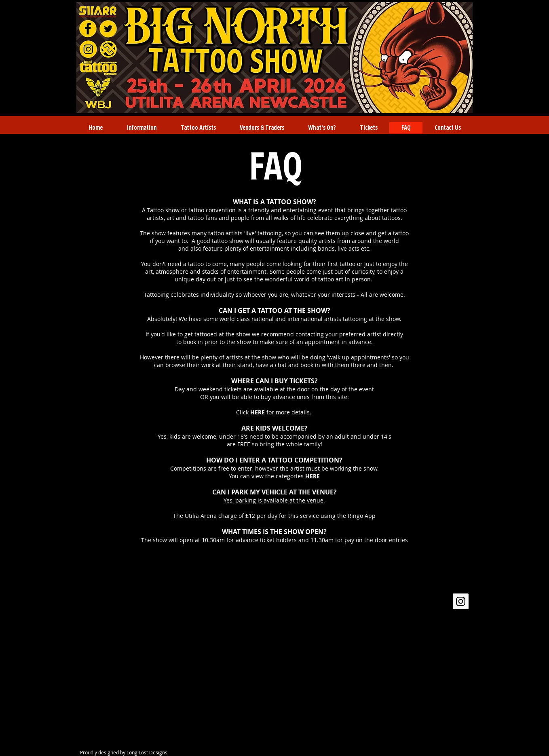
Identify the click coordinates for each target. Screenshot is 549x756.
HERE (258, 412)
